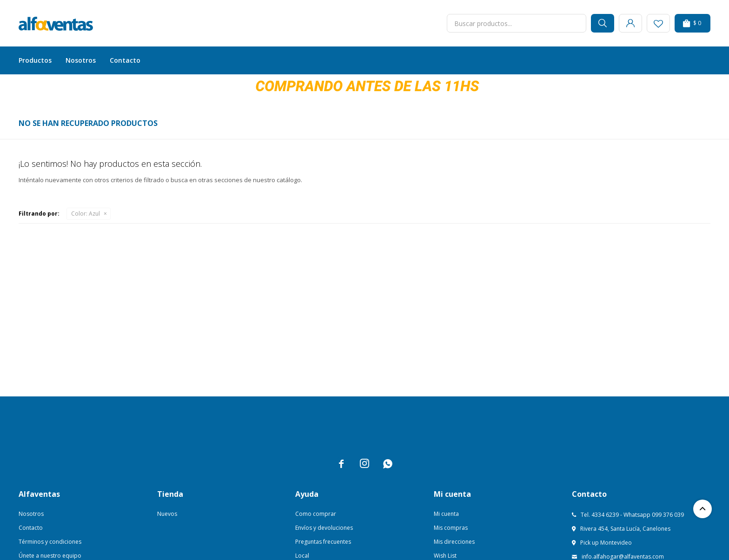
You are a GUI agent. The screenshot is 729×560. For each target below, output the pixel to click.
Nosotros (81, 60)
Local (302, 556)
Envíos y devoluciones (324, 528)
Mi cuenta (446, 514)
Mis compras (451, 528)
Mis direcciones (454, 542)
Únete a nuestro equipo (50, 556)
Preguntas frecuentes (323, 542)
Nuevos (167, 514)
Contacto (125, 60)
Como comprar (316, 514)
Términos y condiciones (50, 542)
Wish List (445, 556)
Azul (86, 214)
